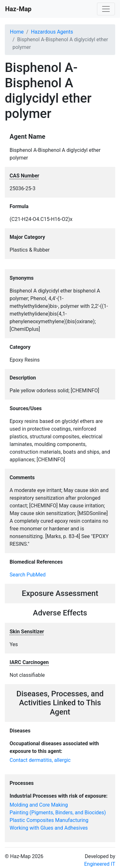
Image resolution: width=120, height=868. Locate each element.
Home (17, 32)
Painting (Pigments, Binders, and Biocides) (58, 813)
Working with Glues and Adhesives (49, 828)
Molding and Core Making (39, 805)
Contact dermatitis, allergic (40, 760)
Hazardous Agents (52, 32)
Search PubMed (28, 575)
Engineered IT (100, 864)
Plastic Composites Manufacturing (49, 820)
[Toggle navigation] (106, 9)
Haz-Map (18, 9)
